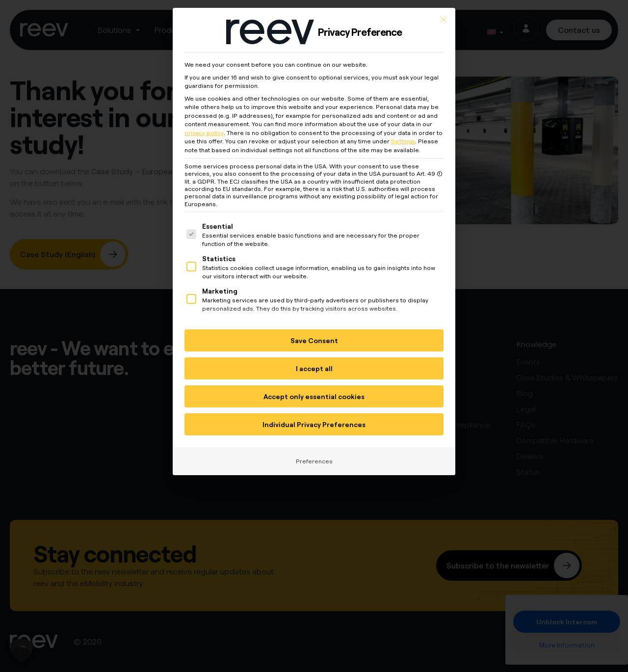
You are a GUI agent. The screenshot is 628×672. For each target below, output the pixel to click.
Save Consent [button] (314, 336)
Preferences (314, 456)
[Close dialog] (444, 15)
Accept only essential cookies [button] (314, 391)
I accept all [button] (314, 363)
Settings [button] (403, 136)
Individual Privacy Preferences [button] (314, 419)
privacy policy (204, 128)
